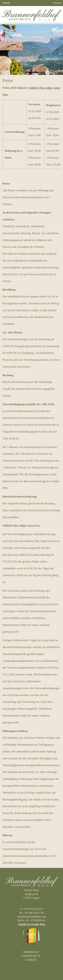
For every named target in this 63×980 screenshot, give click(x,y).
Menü (6, 3)
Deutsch (57, 3)
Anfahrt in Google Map (31, 924)
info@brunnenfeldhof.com (32, 917)
